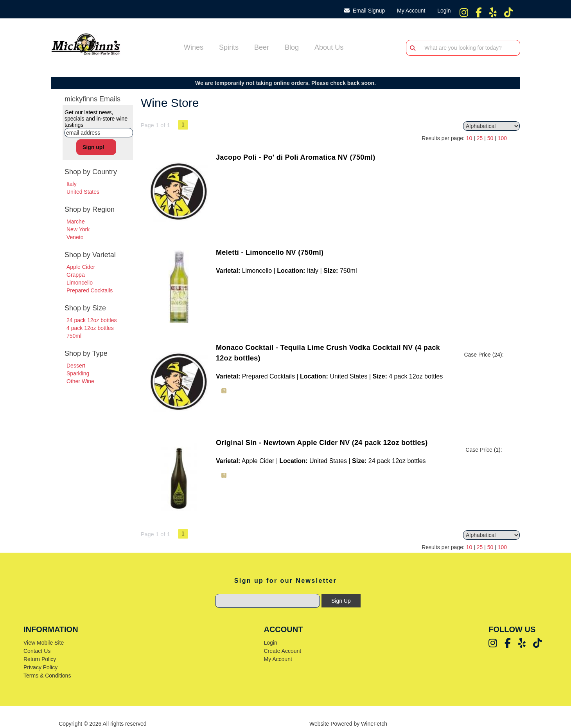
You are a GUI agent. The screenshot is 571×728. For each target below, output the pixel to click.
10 (469, 138)
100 (502, 138)
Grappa (76, 275)
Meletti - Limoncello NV (270, 252)
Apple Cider (81, 267)
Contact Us (37, 651)
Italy (72, 184)
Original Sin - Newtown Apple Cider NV (322, 443)
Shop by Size (85, 308)
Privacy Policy (40, 667)
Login (442, 11)
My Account (278, 659)
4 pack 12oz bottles (90, 328)
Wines (191, 48)
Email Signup (365, 11)
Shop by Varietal (90, 255)
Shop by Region (90, 209)
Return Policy (40, 659)
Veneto (75, 237)
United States (83, 192)
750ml (74, 336)
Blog (289, 48)
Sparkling (78, 373)
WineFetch (374, 724)
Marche (76, 222)
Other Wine (80, 381)
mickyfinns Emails (92, 99)
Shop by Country (91, 172)
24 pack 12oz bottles (92, 320)
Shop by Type (86, 353)
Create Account (282, 651)
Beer (259, 48)
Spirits (226, 48)
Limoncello (80, 283)
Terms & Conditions (47, 676)
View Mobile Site (44, 643)
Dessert (76, 366)
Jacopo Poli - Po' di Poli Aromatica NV (296, 157)
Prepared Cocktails (90, 290)
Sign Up (341, 601)
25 (480, 138)
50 (490, 138)
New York (78, 229)
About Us (326, 48)
